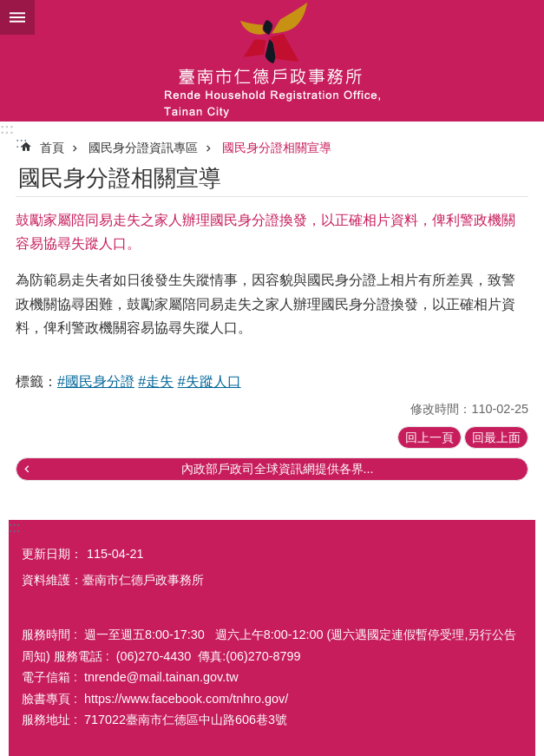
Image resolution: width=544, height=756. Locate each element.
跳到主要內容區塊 (9, 9)
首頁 (52, 148)
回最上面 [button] (496, 437)
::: (7, 129)
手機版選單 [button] (17, 17)
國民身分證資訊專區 (143, 148)
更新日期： (52, 554)
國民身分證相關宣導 (277, 148)
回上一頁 (429, 437)
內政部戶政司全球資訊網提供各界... (278, 469)
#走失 (156, 381)
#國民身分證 (96, 381)
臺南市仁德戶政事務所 (272, 61)
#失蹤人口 (210, 381)
